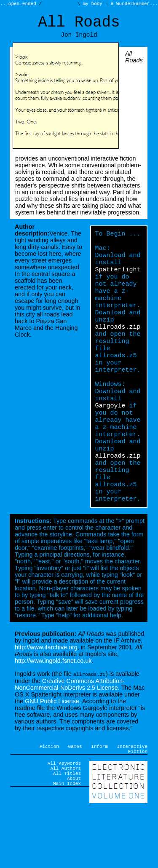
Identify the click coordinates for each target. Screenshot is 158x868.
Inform (99, 801)
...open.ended (19, 4)
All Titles (67, 833)
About (74, 839)
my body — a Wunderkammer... (119, 4)
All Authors (66, 826)
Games (75, 801)
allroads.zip (118, 350)
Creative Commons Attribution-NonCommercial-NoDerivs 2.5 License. (70, 738)
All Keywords (64, 820)
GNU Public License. (53, 755)
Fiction (49, 801)
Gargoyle (110, 443)
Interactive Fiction (132, 804)
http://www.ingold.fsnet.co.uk (53, 715)
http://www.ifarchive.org (46, 701)
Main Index (67, 845)
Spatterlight (118, 283)
